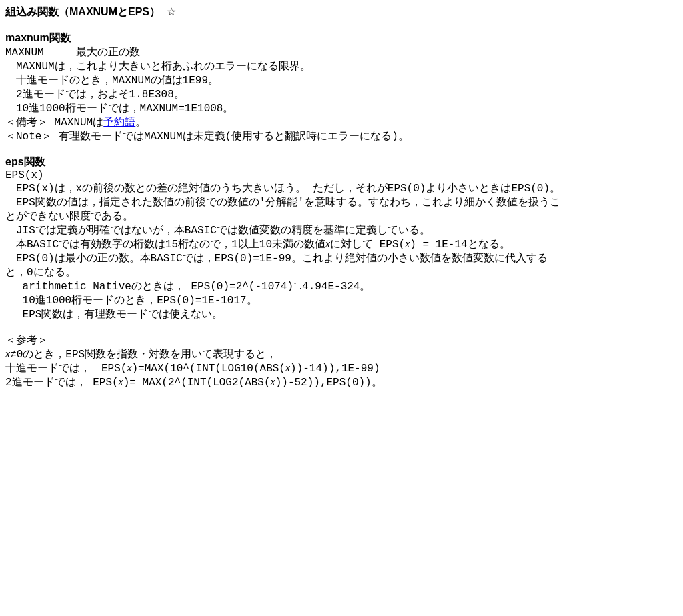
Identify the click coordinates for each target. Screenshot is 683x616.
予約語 (119, 133)
